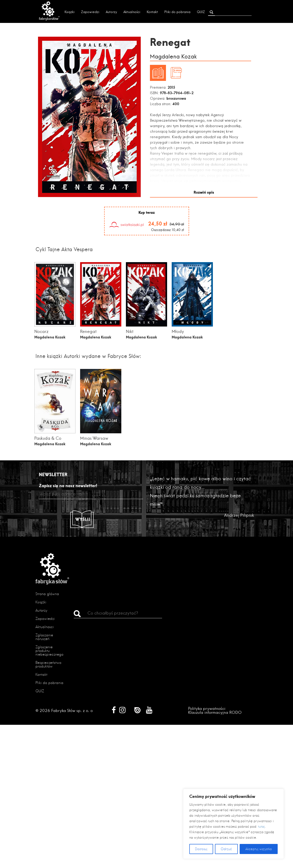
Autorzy (111, 12)
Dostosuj (201, 849)
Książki (70, 12)
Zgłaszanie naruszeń (44, 637)
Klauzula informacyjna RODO (215, 712)
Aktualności (132, 12)
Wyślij (83, 519)
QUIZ (201, 12)
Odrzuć (226, 849)
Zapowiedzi (90, 12)
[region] (233, 824)
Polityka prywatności (207, 708)
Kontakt (152, 12)
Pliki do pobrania (177, 12)
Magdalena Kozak (173, 57)
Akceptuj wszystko (259, 849)
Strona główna (47, 594)
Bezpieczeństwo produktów (48, 664)
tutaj (261, 827)
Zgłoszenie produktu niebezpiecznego (49, 650)
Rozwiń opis (204, 192)
